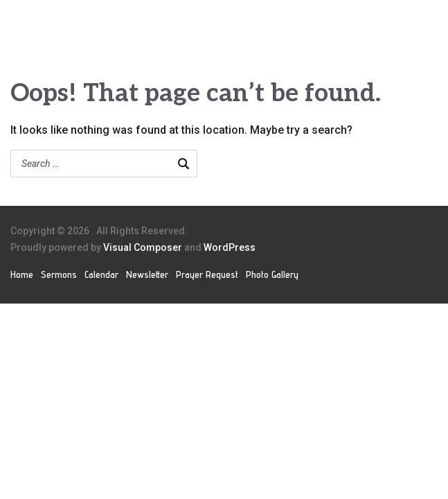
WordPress (230, 247)
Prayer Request (207, 274)
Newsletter (147, 274)
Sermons (59, 274)
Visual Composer (143, 247)
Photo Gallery (272, 274)
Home (22, 274)
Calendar (101, 274)
